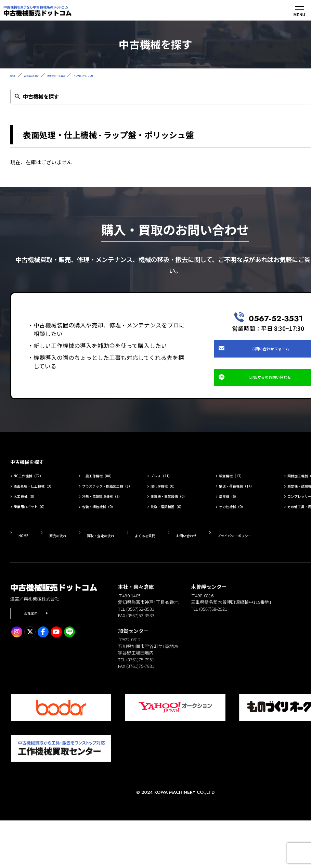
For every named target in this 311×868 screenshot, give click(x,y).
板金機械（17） (239, 499)
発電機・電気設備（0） (179, 530)
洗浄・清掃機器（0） (177, 549)
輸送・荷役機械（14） (247, 511)
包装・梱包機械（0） (108, 549)
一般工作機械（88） (107, 499)
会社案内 (37, 663)
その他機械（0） (240, 549)
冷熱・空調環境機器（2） (107, 534)
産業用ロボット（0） (40, 549)
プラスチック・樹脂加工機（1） (109, 514)
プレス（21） (168, 499)
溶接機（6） (235, 530)
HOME (16, 75)
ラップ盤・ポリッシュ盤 (139, 75)
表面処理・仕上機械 (90, 75)
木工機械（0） (32, 530)
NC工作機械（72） (37, 499)
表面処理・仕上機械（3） (38, 514)
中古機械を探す (47, 75)
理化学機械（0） (172, 511)
